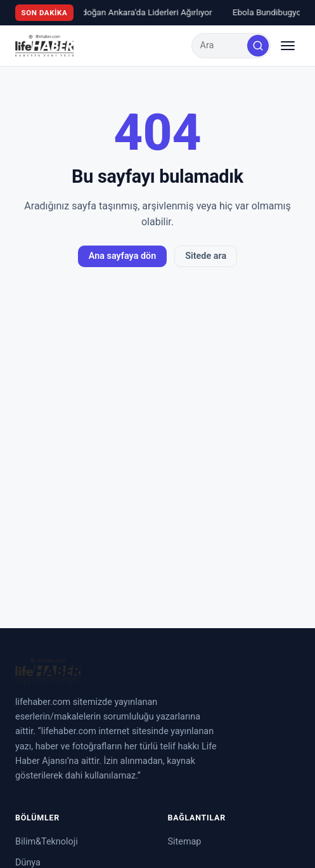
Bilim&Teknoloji (47, 842)
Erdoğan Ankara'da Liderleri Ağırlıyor (144, 12)
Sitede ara (206, 256)
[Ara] (258, 46)
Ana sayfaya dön (122, 256)
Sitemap (185, 842)
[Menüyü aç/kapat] (288, 46)
